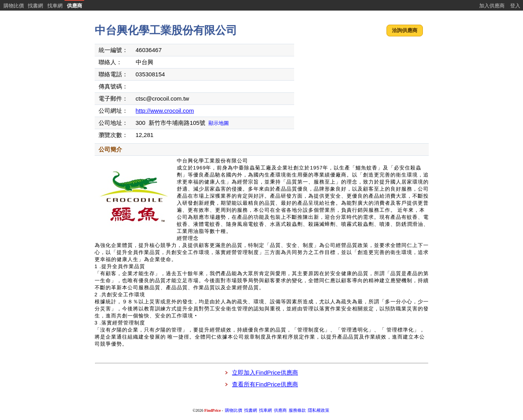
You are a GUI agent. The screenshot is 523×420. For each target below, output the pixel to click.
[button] (405, 31)
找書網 (35, 6)
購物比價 (14, 6)
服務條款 (297, 410)
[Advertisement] (362, 92)
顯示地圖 (219, 123)
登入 (515, 6)
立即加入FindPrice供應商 (265, 372)
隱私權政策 (319, 410)
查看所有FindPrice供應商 (265, 384)
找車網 (55, 6)
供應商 (75, 6)
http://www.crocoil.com (165, 111)
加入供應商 (492, 6)
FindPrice (212, 410)
